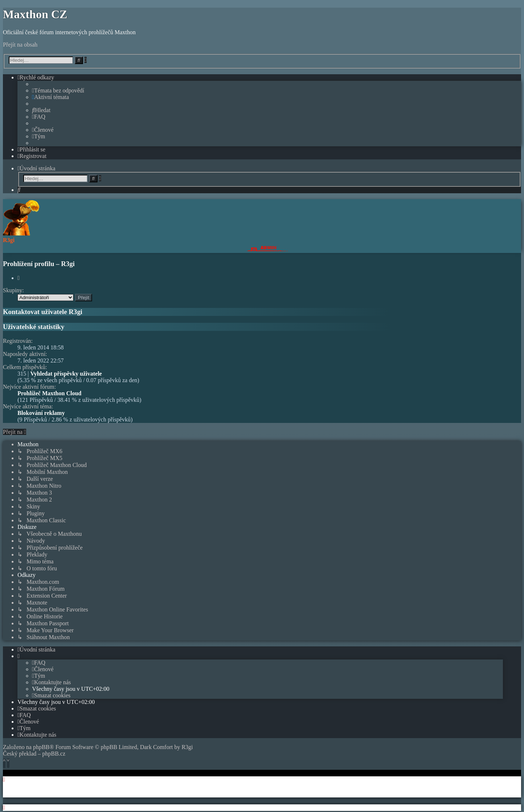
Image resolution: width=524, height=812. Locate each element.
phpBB (41, 747)
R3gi (187, 747)
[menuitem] (58, 90)
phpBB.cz (54, 754)
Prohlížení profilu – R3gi (39, 264)
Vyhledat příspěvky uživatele (66, 374)
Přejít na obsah (20, 45)
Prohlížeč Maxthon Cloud (49, 393)
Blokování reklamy (41, 413)
